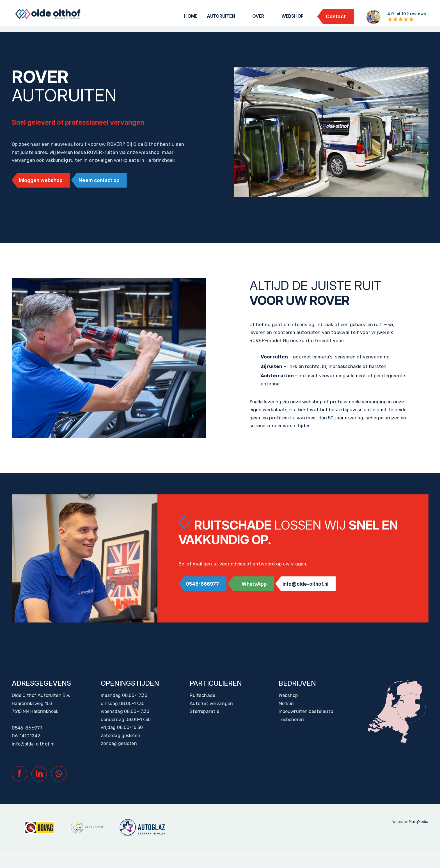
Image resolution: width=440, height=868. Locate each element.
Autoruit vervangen (211, 715)
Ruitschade (202, 706)
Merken (286, 715)
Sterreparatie (204, 724)
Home (191, 16)
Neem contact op (105, 192)
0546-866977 (204, 596)
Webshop (293, 16)
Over (258, 16)
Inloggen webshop (43, 192)
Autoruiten (221, 16)
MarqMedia (419, 839)
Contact (336, 16)
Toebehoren (291, 733)
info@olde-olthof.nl (315, 596)
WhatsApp (260, 596)
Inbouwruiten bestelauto (305, 724)
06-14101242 (26, 751)
